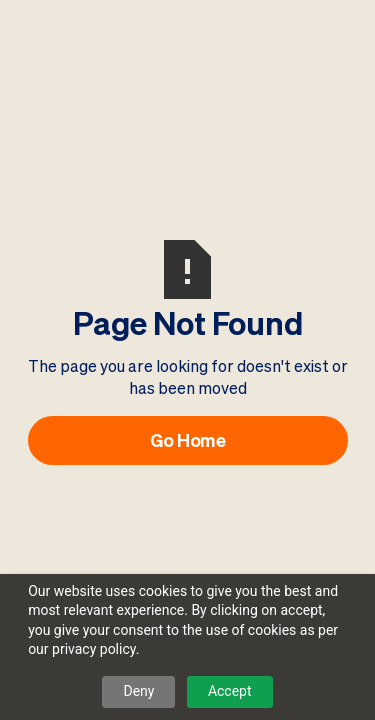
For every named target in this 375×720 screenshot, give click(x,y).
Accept (230, 691)
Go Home (187, 440)
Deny (138, 691)
